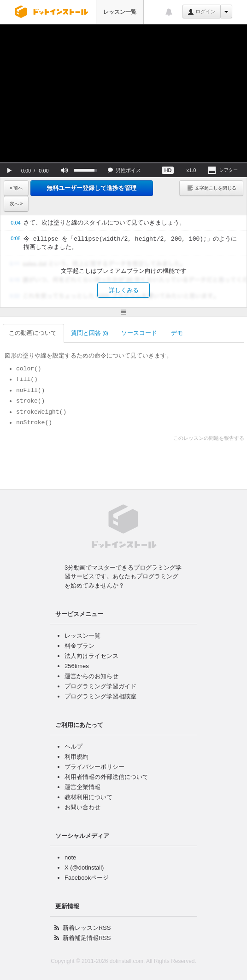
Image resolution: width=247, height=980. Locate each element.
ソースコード (140, 333)
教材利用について (88, 797)
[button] (9, 170)
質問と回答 (90, 333)
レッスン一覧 (120, 12)
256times (77, 666)
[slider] (123, 163)
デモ (178, 333)
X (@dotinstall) (84, 868)
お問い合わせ (82, 807)
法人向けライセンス (91, 656)
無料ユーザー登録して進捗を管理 (91, 188)
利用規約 (76, 757)
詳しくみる (124, 290)
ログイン (202, 12)
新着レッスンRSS (87, 928)
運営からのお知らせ (91, 676)
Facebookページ (87, 878)
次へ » (16, 204)
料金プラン (79, 646)
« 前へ (16, 188)
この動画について (33, 333)
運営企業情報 (82, 787)
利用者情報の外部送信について (106, 777)
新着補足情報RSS (87, 938)
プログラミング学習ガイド (100, 686)
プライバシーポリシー (94, 767)
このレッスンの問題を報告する (209, 438)
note (70, 857)
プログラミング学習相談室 (100, 696)
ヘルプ (74, 747)
